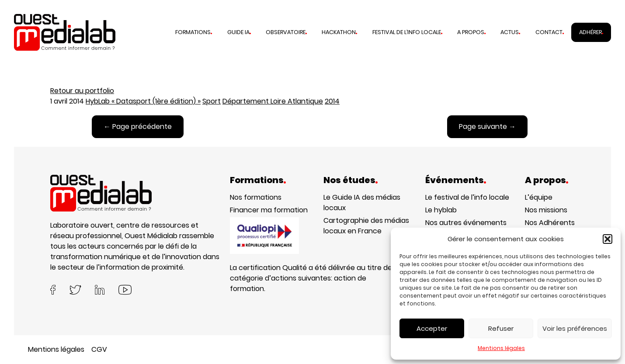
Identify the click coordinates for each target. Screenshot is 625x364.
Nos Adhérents (550, 223)
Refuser (501, 328)
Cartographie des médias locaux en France (366, 226)
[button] (608, 239)
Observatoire (286, 32)
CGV (99, 349)
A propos (471, 32)
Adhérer (590, 32)
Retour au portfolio (82, 91)
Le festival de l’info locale (467, 197)
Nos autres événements (466, 223)
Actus (510, 32)
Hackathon (339, 32)
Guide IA (238, 32)
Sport (212, 101)
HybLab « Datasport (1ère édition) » (143, 101)
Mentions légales (501, 348)
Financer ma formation (269, 210)
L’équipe (539, 197)
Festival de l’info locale (407, 32)
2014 (332, 101)
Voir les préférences (575, 328)
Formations (193, 32)
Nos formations (256, 197)
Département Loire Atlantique (273, 101)
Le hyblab (441, 210)
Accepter (432, 328)
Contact (549, 32)
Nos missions (546, 210)
